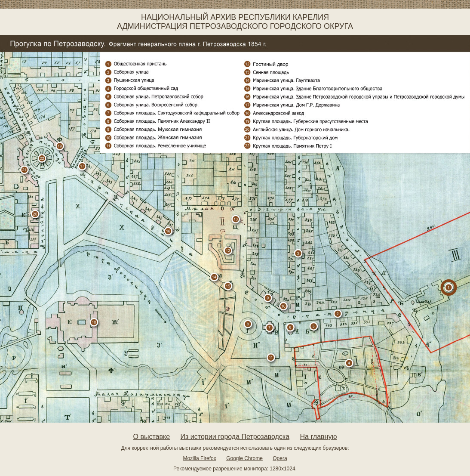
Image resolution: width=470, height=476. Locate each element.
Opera (280, 458)
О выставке (152, 437)
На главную (318, 437)
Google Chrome (244, 458)
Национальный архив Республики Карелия (235, 17)
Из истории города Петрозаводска (235, 437)
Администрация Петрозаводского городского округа (235, 26)
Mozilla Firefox (199, 458)
